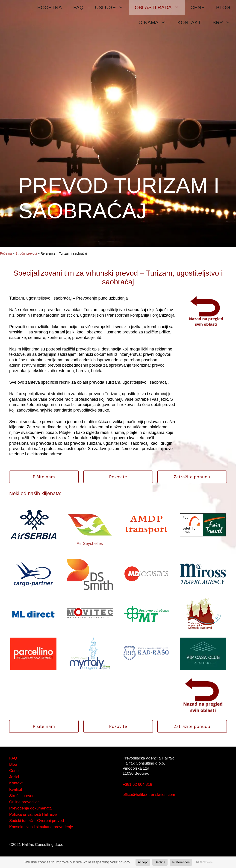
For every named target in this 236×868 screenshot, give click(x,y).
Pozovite (118, 477)
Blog (13, 764)
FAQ (78, 7)
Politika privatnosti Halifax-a (33, 814)
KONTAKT (189, 22)
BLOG (223, 7)
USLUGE (112, 7)
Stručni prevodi (26, 253)
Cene (14, 771)
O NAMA (155, 22)
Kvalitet (16, 790)
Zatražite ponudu (192, 477)
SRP (224, 22)
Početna (6, 253)
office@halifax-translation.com (149, 795)
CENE (198, 7)
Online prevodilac (24, 802)
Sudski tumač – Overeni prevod (37, 821)
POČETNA (50, 7)
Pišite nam (44, 477)
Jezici (14, 777)
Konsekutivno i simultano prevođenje (41, 827)
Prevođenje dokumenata (30, 808)
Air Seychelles (90, 544)
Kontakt (16, 783)
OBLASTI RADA (160, 7)
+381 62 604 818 (137, 784)
